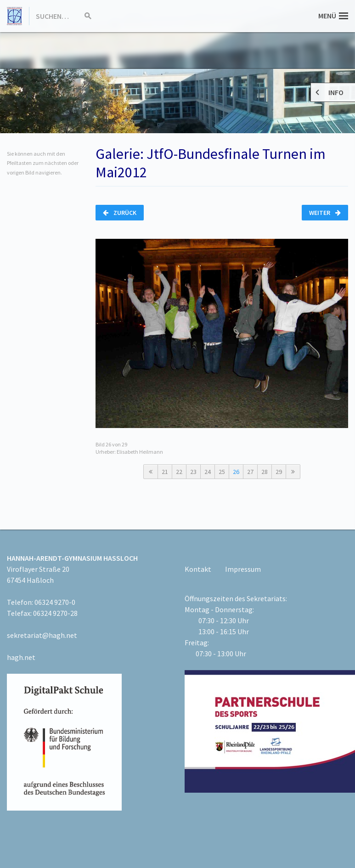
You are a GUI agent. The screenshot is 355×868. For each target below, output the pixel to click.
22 (179, 472)
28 (265, 472)
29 (279, 472)
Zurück (120, 213)
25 (222, 472)
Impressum (243, 569)
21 (165, 472)
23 (193, 472)
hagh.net (21, 657)
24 (208, 472)
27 (250, 472)
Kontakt (198, 569)
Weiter (325, 213)
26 (236, 472)
